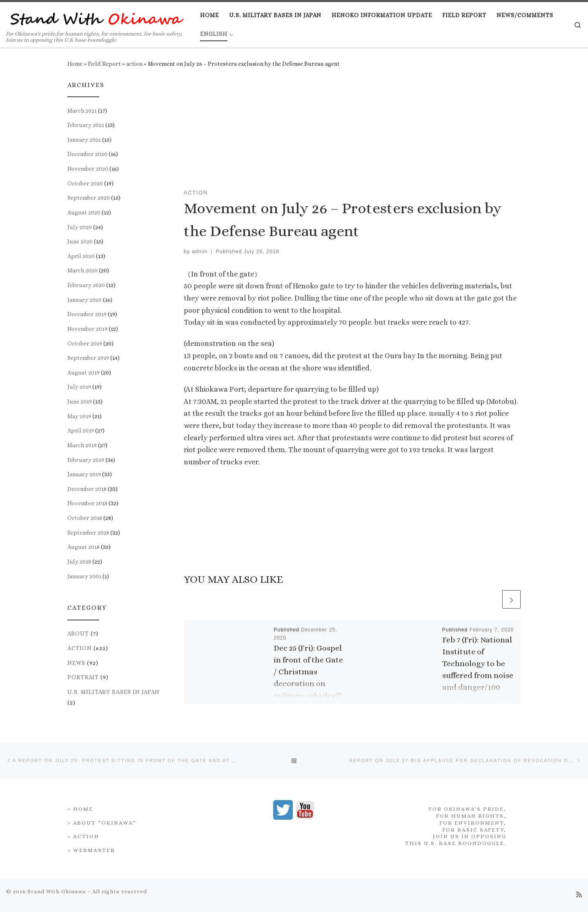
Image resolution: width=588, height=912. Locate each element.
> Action (83, 833)
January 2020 (85, 300)
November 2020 (88, 169)
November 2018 (87, 503)
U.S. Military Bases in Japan (114, 692)
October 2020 (85, 183)
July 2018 (79, 562)
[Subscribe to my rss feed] (579, 892)
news (76, 663)
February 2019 (86, 460)
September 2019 (88, 358)
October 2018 (85, 518)
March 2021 (82, 111)
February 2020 (86, 285)
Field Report (104, 64)
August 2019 (84, 372)
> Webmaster (91, 847)
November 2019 (87, 329)
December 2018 (87, 489)
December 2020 (87, 154)
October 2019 (85, 343)
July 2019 (79, 387)
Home (75, 64)
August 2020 (84, 212)
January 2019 (84, 474)
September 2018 (88, 533)
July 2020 (80, 227)
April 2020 (81, 256)
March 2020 (82, 270)
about (78, 633)
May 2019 (79, 416)
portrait (83, 677)
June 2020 (80, 241)
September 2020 (89, 198)
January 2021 (84, 140)
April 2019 (81, 430)
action (134, 64)
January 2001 (84, 576)
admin (200, 252)
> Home (80, 806)
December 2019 (87, 314)
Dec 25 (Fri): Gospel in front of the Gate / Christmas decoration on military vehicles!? (308, 672)
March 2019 (82, 445)
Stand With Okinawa (57, 888)
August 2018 (84, 547)
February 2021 (86, 125)
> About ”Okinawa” (102, 819)
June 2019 (80, 401)
